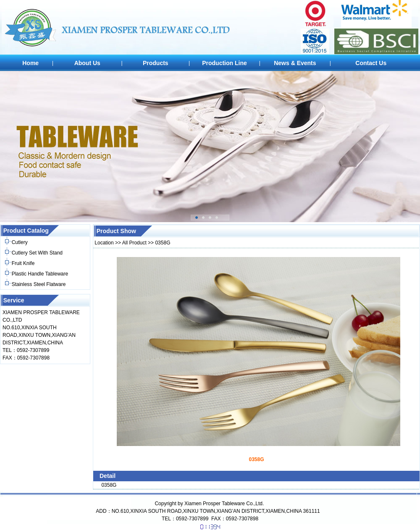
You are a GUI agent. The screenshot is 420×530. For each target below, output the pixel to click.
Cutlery (20, 242)
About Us (87, 63)
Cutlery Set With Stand (37, 253)
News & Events (295, 63)
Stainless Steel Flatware (39, 284)
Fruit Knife (23, 263)
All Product (134, 243)
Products (156, 63)
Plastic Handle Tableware (40, 274)
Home (30, 63)
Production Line (224, 63)
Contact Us (371, 63)
